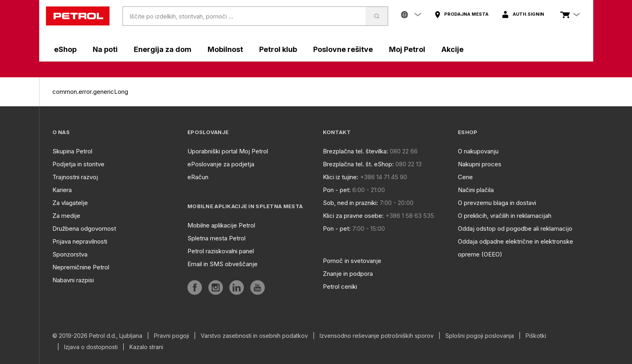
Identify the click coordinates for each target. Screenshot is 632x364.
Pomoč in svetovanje (352, 261)
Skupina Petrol (72, 151)
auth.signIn (528, 14)
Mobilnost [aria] (225, 49)
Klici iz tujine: (341, 177)
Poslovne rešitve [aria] (343, 49)
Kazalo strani (146, 347)
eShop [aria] (65, 49)
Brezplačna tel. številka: (355, 151)
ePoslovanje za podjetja (221, 164)
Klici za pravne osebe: (353, 216)
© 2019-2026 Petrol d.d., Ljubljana (97, 336)
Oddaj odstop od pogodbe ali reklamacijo (515, 229)
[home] (78, 16)
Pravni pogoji (172, 336)
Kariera (62, 190)
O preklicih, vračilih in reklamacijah (505, 216)
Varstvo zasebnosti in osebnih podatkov (254, 336)
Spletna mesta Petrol (216, 238)
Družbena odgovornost (84, 229)
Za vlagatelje (70, 203)
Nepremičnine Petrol (81, 267)
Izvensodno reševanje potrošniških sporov (377, 336)
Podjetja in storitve (78, 164)
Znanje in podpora (348, 274)
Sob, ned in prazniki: (350, 203)
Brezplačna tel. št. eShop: (358, 164)
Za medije (66, 216)
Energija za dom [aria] (163, 49)
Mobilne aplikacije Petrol (221, 225)
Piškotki (536, 336)
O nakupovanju (478, 151)
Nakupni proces (480, 164)
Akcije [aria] (452, 49)
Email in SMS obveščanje (222, 264)
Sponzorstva (70, 254)
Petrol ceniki (340, 286)
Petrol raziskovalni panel (221, 251)
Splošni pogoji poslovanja (480, 336)
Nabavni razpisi (73, 280)
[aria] (461, 14)
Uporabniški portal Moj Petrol (228, 151)
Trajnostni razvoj (75, 177)
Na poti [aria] (105, 49)
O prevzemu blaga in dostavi (497, 203)
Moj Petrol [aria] (407, 49)
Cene (465, 177)
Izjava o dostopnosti (91, 347)
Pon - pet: (337, 190)
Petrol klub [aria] (278, 49)
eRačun (198, 177)
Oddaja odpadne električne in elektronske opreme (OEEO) (516, 248)
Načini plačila (476, 190)
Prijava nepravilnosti (80, 241)
